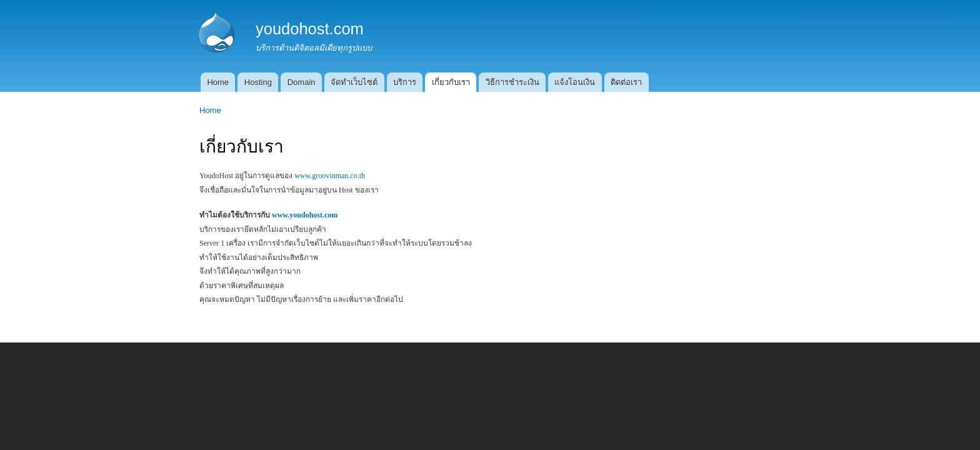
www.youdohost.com (305, 215)
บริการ (405, 82)
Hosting (258, 82)
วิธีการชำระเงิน (512, 82)
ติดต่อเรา (626, 82)
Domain (302, 82)
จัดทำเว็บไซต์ (354, 82)
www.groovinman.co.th (330, 176)
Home (218, 82)
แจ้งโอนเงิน (575, 82)
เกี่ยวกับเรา (451, 82)
